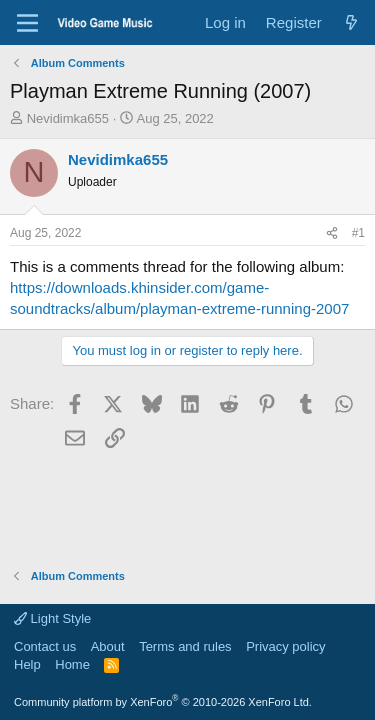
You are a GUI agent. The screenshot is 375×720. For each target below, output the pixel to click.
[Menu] (27, 23)
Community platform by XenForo (163, 702)
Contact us (45, 646)
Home (72, 664)
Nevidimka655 (68, 118)
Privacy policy (285, 646)
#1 (358, 233)
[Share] (332, 233)
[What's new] (351, 22)
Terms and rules (185, 646)
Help (27, 664)
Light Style (52, 618)
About (108, 646)
